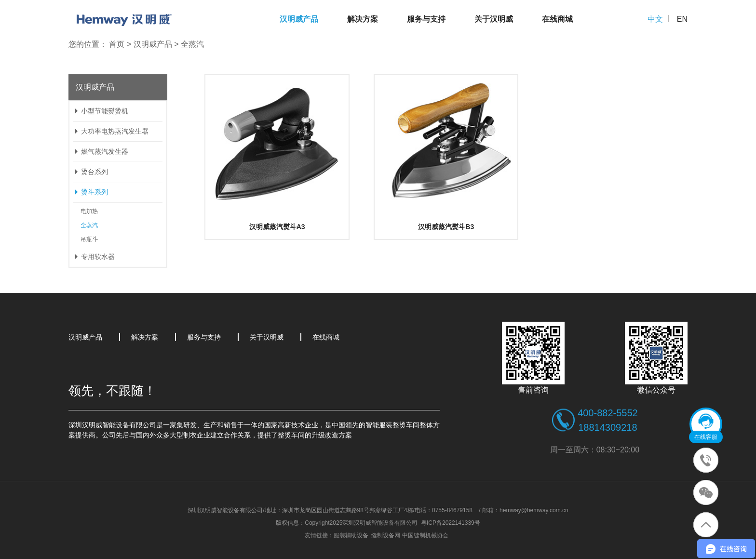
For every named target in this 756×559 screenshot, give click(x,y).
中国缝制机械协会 (425, 535)
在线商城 (557, 19)
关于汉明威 (494, 19)
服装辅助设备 (351, 535)
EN (682, 19)
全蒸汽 (192, 44)
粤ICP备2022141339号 (451, 523)
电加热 (89, 211)
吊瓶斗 (89, 239)
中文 (655, 19)
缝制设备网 (386, 535)
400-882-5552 (608, 413)
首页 (117, 44)
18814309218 (607, 427)
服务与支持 (426, 19)
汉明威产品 (299, 19)
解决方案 (363, 19)
